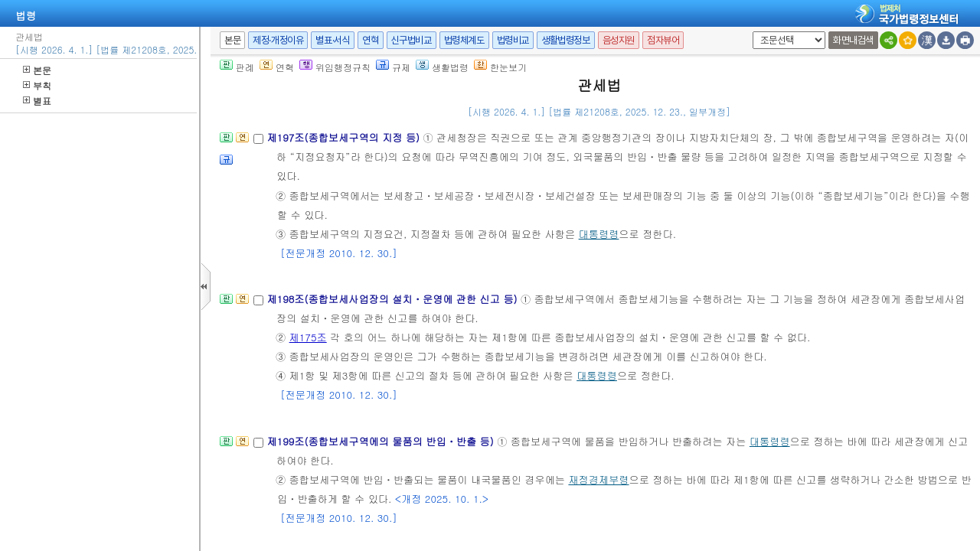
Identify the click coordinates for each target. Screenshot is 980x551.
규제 (393, 67)
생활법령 (442, 67)
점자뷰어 (663, 40)
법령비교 (513, 40)
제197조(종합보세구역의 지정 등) (345, 137)
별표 (37, 101)
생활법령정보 (566, 40)
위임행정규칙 (335, 67)
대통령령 (599, 234)
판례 (237, 67)
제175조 (308, 337)
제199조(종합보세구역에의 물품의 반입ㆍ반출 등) (382, 441)
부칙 (37, 85)
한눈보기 (500, 67)
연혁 (370, 40)
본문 (37, 70)
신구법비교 (412, 40)
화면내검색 (853, 40)
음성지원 (619, 40)
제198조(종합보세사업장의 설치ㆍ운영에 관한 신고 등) (394, 299)
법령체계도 (464, 40)
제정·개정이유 (278, 40)
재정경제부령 (598, 479)
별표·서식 (333, 40)
